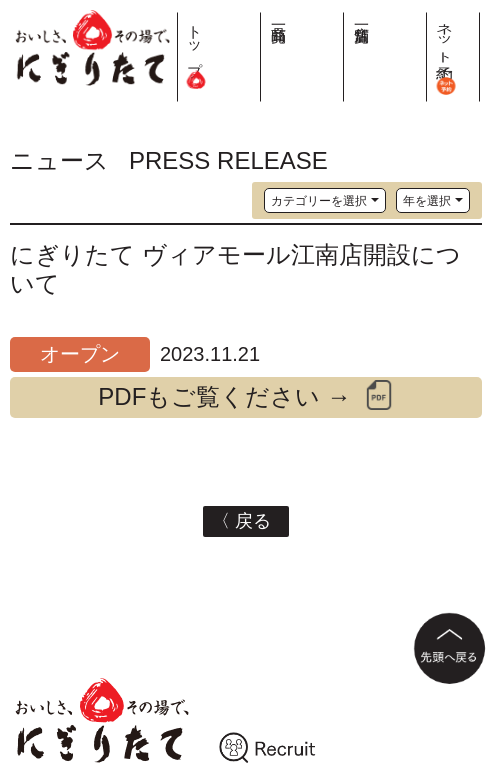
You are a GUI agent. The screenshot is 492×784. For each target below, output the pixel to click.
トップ (346, 50)
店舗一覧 (422, 17)
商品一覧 (384, 17)
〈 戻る (246, 521)
